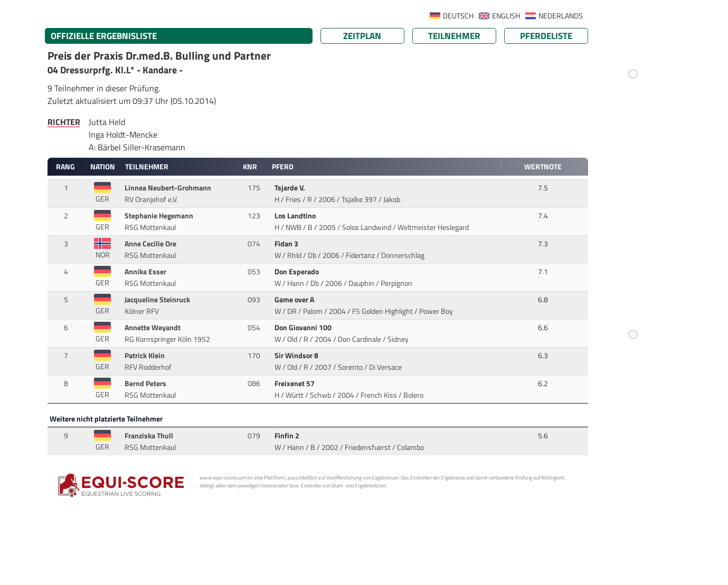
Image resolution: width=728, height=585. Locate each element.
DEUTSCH (458, 16)
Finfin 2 (288, 436)
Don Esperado (297, 272)
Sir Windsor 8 (297, 356)
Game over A (295, 300)
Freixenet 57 (295, 383)
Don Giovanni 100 (304, 328)
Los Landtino (296, 216)
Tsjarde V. (291, 188)
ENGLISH (506, 16)
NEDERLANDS (561, 16)
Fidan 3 (287, 244)
